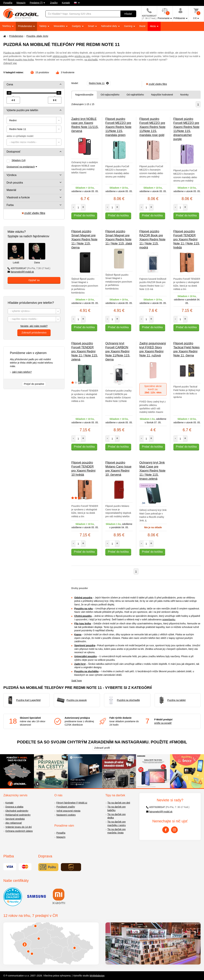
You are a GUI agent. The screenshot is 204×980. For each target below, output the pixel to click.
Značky (54, 3)
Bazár (143, 26)
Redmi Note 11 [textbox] (18, 129)
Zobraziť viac (10, 63)
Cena (10, 84)
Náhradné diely (109, 26)
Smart (91, 26)
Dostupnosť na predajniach (21, 167)
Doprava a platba (14, 807)
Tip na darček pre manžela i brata (117, 831)
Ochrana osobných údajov (19, 831)
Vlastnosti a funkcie (18, 197)
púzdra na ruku (82, 56)
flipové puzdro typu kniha (21, 60)
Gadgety (77, 26)
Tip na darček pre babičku (117, 809)
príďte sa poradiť (163, 723)
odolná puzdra (60, 56)
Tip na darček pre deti (119, 803)
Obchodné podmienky (17, 811)
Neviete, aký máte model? (34, 326)
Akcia (153, 26)
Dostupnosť (14, 152)
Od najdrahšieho (135, 95)
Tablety (43, 26)
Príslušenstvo (25, 26)
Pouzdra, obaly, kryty (37, 36)
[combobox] (34, 120)
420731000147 (29, 268)
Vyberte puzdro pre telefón (22, 110)
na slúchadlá (91, 60)
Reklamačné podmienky (18, 815)
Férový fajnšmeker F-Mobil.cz (72, 803)
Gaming (129, 26)
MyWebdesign (97, 976)
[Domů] (4, 36)
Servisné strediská (15, 819)
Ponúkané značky (66, 807)
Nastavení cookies (66, 815)
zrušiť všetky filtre (34, 213)
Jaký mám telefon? (22, 372)
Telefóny (7, 26)
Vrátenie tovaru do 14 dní (19, 827)
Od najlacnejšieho (110, 95)
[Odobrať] (99, 83)
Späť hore (77, 681)
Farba (10, 205)
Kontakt (66, 3)
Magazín (21, 3)
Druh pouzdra (15, 183)
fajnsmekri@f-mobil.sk (21, 272)
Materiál (11, 190)
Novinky (184, 95)
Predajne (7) (36, 3)
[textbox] (34, 142)
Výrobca (12, 175)
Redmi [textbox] (13, 120)
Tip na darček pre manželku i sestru (117, 823)
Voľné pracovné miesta (68, 811)
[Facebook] (166, 830)
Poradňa (8, 3)
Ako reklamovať (14, 823)
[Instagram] (174, 830)
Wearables (60, 26)
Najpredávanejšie (84, 95)
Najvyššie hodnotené (162, 95)
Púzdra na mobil (12, 53)
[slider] (9, 93)
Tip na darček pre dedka (117, 816)
